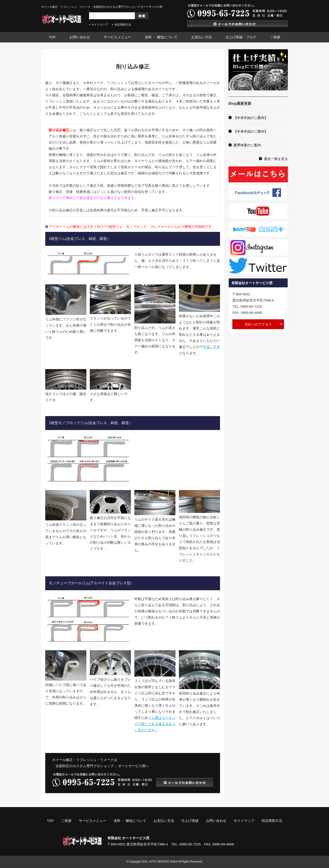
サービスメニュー (117, 37)
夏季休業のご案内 (247, 145)
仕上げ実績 (190, 821)
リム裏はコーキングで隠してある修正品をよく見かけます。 (155, 724)
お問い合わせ (80, 37)
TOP (52, 37)
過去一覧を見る (276, 159)
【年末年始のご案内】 (251, 118)
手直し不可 (211, 347)
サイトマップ (100, 25)
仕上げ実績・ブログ (241, 37)
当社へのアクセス (258, 324)
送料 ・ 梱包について (161, 37)
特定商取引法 (123, 25)
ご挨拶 (275, 37)
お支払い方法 (202, 37)
